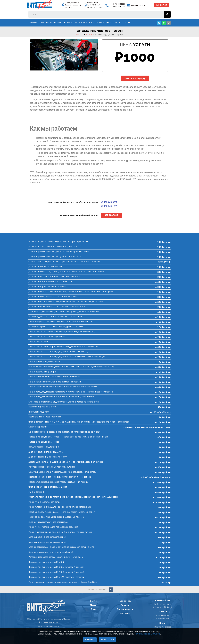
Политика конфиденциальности (148, 634)
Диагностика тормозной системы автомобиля (50, 282)
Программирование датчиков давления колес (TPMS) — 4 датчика (60, 477)
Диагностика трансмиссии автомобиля (47, 287)
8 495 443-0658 (119, 4)
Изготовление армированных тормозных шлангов (52, 467)
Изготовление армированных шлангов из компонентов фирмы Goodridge (63, 582)
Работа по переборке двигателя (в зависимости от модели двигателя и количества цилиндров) (74, 497)
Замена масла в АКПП (39, 342)
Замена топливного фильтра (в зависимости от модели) (55, 382)
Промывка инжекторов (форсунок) (45, 417)
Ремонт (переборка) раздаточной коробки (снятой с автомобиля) (60, 507)
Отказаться (107, 640)
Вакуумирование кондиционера (44, 447)
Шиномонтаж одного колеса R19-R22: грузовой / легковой (56, 577)
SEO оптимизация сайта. (48, 627)
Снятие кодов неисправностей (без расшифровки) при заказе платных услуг (64, 262)
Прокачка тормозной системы (43, 407)
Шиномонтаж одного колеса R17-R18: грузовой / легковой (56, 572)
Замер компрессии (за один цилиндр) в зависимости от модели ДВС (61, 322)
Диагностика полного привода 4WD (46, 452)
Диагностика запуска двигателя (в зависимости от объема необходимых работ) (66, 302)
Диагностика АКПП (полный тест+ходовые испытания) (54, 277)
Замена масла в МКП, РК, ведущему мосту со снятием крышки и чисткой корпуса (67, 357)
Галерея (90, 23)
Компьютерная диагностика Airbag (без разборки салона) (56, 257)
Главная (33, 23)
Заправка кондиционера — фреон (44, 442)
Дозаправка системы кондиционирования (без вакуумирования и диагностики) (66, 462)
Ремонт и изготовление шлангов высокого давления (53, 527)
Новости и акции (47, 23)
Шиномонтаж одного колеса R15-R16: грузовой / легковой (56, 567)
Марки (70, 23)
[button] (161, 5)
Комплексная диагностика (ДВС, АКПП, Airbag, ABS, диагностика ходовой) (63, 312)
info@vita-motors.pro (139, 5)
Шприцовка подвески (39, 412)
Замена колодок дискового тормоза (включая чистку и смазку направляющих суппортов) (71, 392)
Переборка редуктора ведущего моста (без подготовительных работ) (62, 512)
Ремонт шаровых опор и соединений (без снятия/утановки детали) (60, 532)
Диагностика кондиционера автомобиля (48, 457)
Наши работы (102, 23)
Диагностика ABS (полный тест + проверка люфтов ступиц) (57, 307)
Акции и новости (125, 609)
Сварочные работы (38, 427)
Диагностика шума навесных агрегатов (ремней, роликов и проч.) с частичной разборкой (71, 292)
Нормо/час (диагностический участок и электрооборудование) (59, 242)
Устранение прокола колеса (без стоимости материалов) (56, 557)
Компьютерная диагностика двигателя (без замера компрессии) (59, 252)
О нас (61, 23)
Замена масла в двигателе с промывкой (47, 337)
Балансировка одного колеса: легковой (47, 542)
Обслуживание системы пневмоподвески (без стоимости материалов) (62, 472)
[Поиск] (167, 14)
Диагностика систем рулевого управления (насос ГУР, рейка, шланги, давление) (66, 272)
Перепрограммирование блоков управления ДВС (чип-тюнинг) (58, 482)
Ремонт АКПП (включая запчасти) (44, 502)
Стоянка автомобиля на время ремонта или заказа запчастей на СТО (61, 547)
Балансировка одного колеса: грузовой (47, 537)
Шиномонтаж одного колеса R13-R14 (46, 562)
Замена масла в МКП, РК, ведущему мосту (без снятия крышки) (58, 352)
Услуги (80, 23)
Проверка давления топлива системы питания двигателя (55, 317)
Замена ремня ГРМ (37, 492)
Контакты (115, 23)
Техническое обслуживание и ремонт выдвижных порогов (56, 517)
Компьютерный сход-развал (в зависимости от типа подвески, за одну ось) (64, 432)
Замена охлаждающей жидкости (44, 362)
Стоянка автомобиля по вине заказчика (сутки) (51, 552)
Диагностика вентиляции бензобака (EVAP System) (53, 297)
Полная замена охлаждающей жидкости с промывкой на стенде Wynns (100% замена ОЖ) (71, 367)
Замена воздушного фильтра (42, 372)
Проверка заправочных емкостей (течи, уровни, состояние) (56, 327)
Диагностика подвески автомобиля (45, 267)
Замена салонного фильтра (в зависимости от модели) (54, 377)
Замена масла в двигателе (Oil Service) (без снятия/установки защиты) (62, 332)
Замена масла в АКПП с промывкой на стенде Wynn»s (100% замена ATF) (63, 347)
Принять (90, 640)
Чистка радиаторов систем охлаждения (48, 487)
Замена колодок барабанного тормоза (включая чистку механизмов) (61, 397)
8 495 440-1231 (119, 6)
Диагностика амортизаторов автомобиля (48, 522)
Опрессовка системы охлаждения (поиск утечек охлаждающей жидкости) (64, 402)
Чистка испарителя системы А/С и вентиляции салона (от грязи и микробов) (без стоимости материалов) (79, 422)
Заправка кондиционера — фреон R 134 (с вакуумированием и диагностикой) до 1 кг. (68, 437)
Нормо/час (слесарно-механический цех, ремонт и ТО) (55, 247)
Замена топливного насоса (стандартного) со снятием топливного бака (63, 387)
